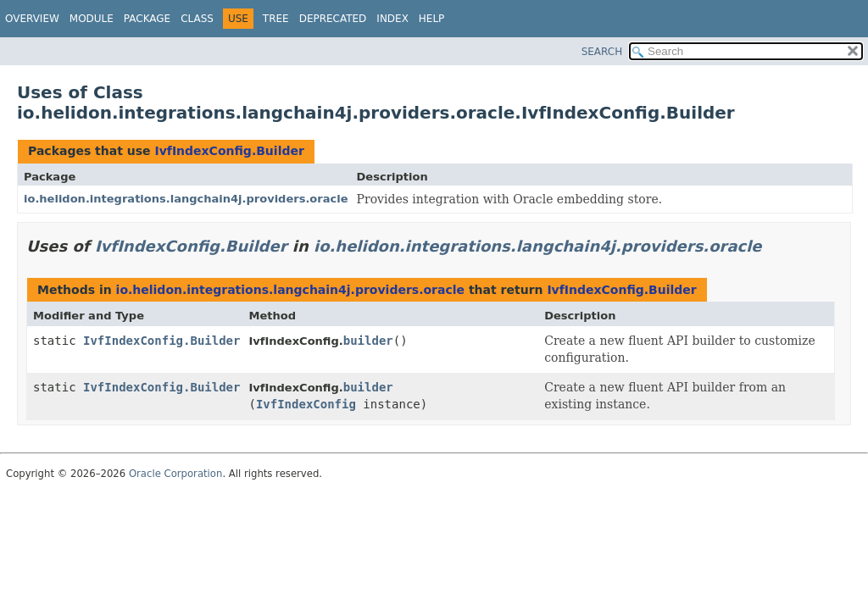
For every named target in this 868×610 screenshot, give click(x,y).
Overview (32, 19)
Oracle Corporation (176, 474)
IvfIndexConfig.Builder (229, 151)
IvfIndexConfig (306, 404)
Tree (276, 19)
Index (392, 19)
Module (92, 19)
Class (197, 19)
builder (368, 341)
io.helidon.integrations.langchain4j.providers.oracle (186, 199)
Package (147, 19)
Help (432, 19)
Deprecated (333, 19)
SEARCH (602, 52)
